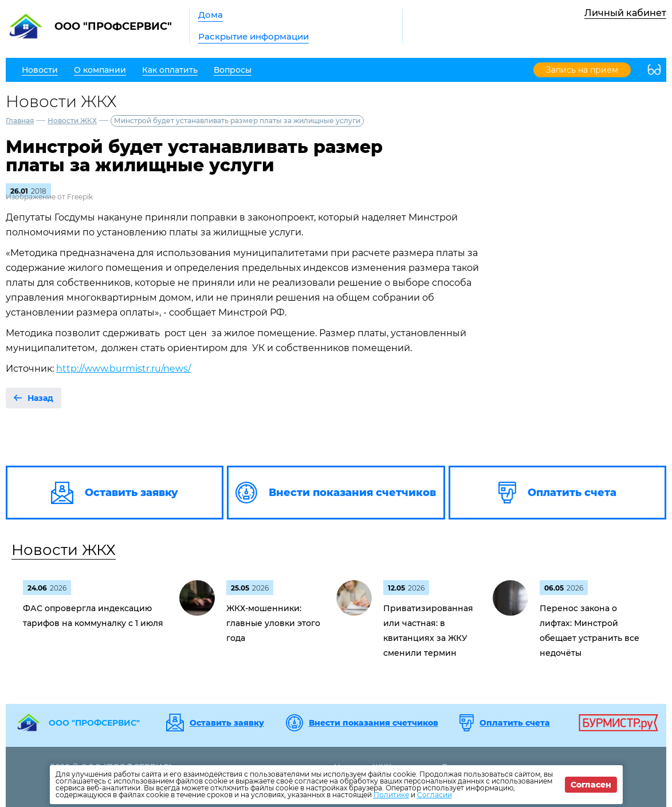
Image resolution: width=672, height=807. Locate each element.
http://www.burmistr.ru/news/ (123, 369)
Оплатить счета (515, 723)
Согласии (435, 795)
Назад (40, 398)
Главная (20, 121)
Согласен (591, 785)
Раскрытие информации (254, 36)
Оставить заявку (227, 723)
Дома (211, 15)
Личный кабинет (625, 13)
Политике (391, 795)
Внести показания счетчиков (374, 723)
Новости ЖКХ (72, 121)
